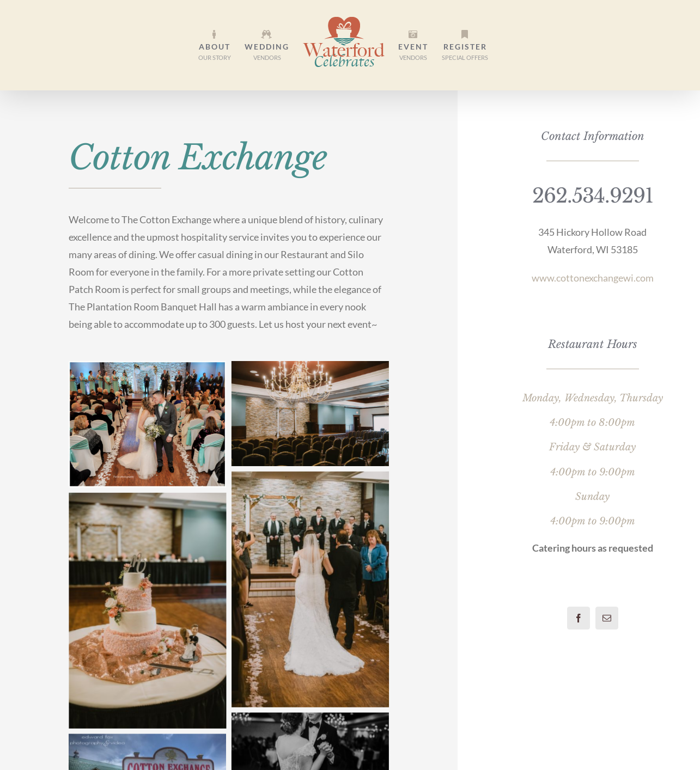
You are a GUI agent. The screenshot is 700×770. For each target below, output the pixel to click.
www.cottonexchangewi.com (593, 278)
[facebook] (579, 618)
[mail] (607, 618)
